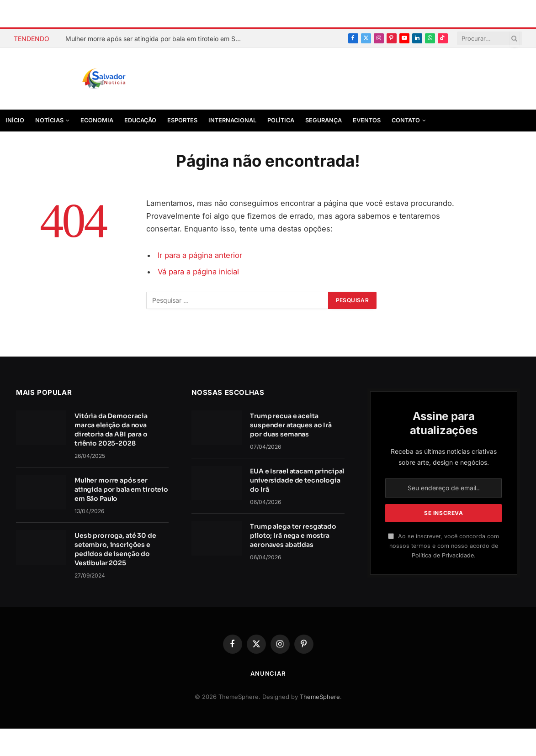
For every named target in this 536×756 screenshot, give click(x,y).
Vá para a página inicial (198, 272)
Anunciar (268, 673)
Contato (406, 120)
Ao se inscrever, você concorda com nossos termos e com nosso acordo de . (443, 546)
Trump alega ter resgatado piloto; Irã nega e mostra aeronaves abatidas (293, 535)
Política (281, 120)
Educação (140, 120)
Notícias (49, 120)
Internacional (232, 120)
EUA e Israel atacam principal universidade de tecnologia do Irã (297, 480)
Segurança (324, 120)
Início (15, 120)
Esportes (182, 120)
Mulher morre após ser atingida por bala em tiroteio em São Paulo (157, 39)
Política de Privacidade (443, 555)
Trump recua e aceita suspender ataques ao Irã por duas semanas (291, 425)
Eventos (367, 120)
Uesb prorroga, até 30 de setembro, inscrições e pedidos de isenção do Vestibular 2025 (115, 549)
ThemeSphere (320, 697)
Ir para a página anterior (200, 255)
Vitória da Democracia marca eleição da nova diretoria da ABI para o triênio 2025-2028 (111, 430)
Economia (97, 120)
